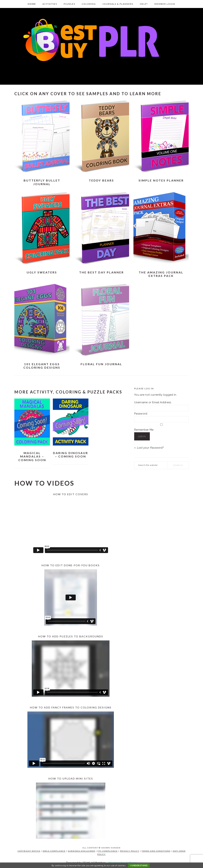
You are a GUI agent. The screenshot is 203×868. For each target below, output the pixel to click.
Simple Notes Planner (161, 180)
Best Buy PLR (101, 45)
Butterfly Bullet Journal (42, 182)
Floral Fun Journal (101, 364)
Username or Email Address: (153, 402)
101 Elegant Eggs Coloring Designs (42, 366)
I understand (139, 865)
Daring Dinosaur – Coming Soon (71, 455)
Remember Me (144, 430)
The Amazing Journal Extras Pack (161, 274)
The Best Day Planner (101, 272)
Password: (141, 414)
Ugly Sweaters (42, 272)
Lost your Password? (150, 448)
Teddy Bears (101, 180)
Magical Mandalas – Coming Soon (32, 456)
